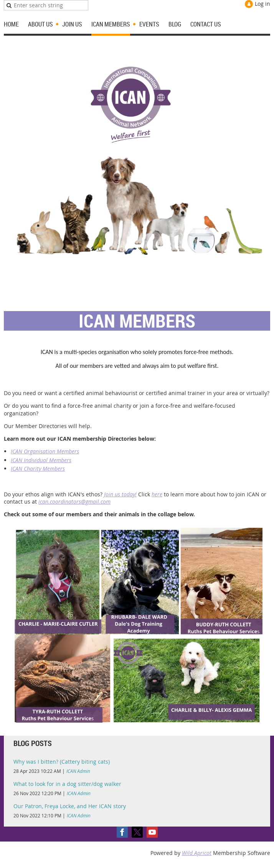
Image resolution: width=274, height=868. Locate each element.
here (157, 494)
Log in (262, 4)
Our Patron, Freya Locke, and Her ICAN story (70, 806)
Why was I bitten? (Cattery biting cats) (62, 762)
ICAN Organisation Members (45, 451)
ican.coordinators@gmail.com (74, 502)
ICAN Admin (78, 771)
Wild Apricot (197, 853)
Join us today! (120, 494)
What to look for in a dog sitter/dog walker (67, 784)
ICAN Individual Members (41, 460)
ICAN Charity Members (38, 469)
